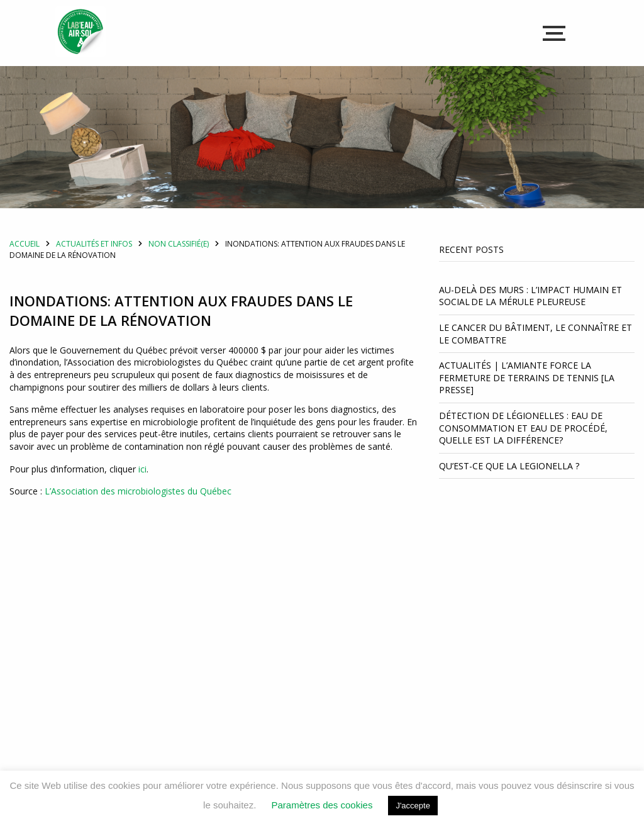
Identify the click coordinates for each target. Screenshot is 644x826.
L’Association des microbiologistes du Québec (138, 506)
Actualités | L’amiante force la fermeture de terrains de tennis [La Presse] (527, 393)
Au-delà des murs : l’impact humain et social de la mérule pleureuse (530, 311)
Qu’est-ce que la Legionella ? (510, 481)
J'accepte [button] (413, 806)
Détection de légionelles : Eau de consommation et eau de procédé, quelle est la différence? (523, 443)
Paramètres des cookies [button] (322, 805)
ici (142, 483)
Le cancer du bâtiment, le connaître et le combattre (536, 349)
